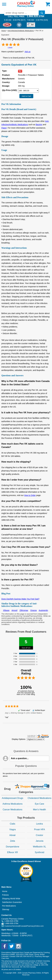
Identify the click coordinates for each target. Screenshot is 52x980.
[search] (42, 13)
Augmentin (43, 610)
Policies (5, 895)
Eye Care (39, 804)
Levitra (40, 824)
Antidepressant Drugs (12, 798)
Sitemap (6, 909)
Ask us (28, 52)
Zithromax (24, 610)
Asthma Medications (12, 804)
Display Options (19, 739)
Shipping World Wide (11, 899)
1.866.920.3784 (35, 16)
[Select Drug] (28, 90)
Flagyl (4, 128)
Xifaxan (6, 610)
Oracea (34, 610)
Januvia (39, 841)
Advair (13, 835)
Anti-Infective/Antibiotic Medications (21, 31)
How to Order (30, 495)
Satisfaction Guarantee (12, 902)
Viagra (12, 829)
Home (4, 31)
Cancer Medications (13, 810)
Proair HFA (40, 829)
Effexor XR (13, 852)
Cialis (13, 824)
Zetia (12, 841)
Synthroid (40, 852)
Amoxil (14, 610)
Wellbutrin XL (39, 847)
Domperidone (12, 847)
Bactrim (39, 125)
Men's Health (39, 810)
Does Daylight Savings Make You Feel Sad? (20, 599)
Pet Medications (9, 906)
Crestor (40, 835)
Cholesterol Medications (39, 798)
